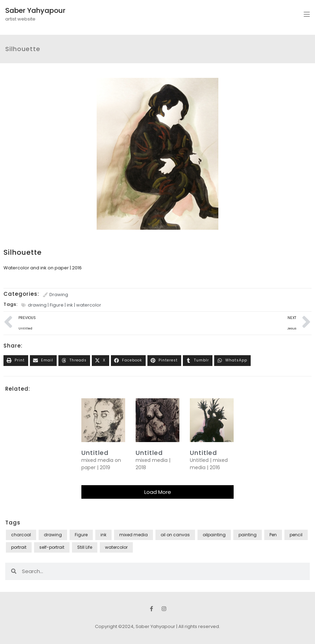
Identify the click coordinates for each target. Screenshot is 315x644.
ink (70, 305)
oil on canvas (175, 535)
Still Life (85, 547)
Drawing (59, 295)
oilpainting (214, 535)
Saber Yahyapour (35, 10)
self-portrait (52, 547)
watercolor (89, 305)
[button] (16, 361)
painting (248, 535)
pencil (296, 535)
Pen (273, 535)
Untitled (149, 453)
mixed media (134, 535)
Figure (57, 305)
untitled (95, 453)
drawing (37, 305)
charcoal (21, 535)
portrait (19, 547)
